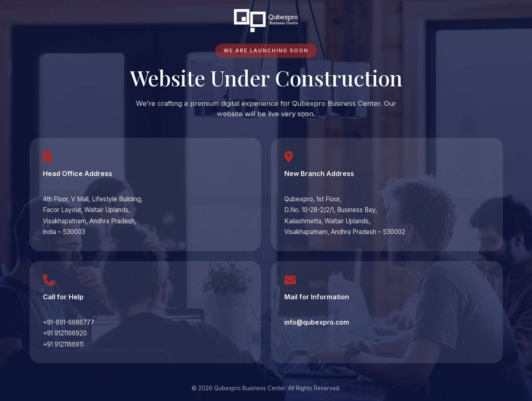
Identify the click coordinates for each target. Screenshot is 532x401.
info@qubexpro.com (317, 322)
